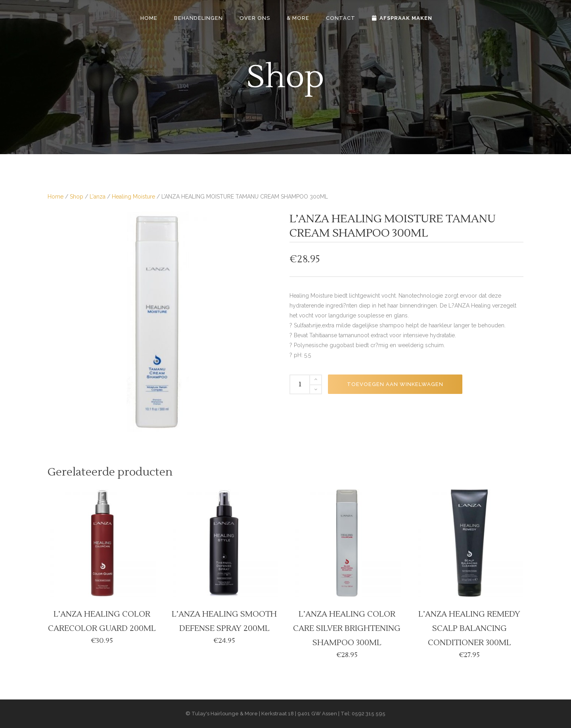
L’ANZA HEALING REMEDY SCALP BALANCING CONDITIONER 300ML (469, 629)
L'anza (98, 197)
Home (56, 197)
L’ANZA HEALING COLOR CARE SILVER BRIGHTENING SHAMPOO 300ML (347, 629)
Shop (77, 197)
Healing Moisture (133, 197)
